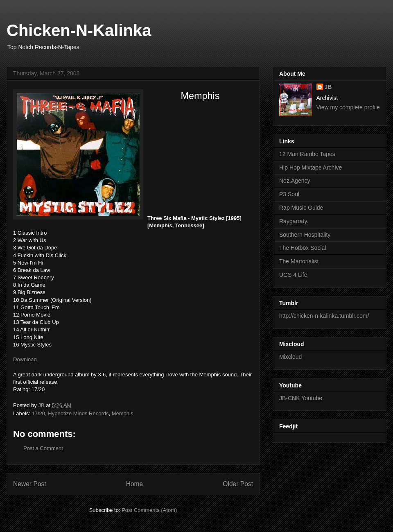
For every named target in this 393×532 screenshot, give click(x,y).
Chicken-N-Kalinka (79, 30)
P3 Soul (289, 194)
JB (328, 87)
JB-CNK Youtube (301, 398)
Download (25, 359)
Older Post (238, 484)
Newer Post (30, 484)
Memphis (123, 413)
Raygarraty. (294, 221)
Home (135, 484)
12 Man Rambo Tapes (307, 154)
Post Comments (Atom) (149, 510)
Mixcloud (290, 357)
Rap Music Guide (301, 208)
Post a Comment (43, 448)
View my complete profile (348, 107)
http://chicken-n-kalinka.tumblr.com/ (324, 316)
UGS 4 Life (293, 275)
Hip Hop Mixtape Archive (311, 168)
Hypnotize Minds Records (78, 413)
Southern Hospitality (305, 235)
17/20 (39, 413)
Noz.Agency (295, 181)
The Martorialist (299, 261)
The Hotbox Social (303, 248)
